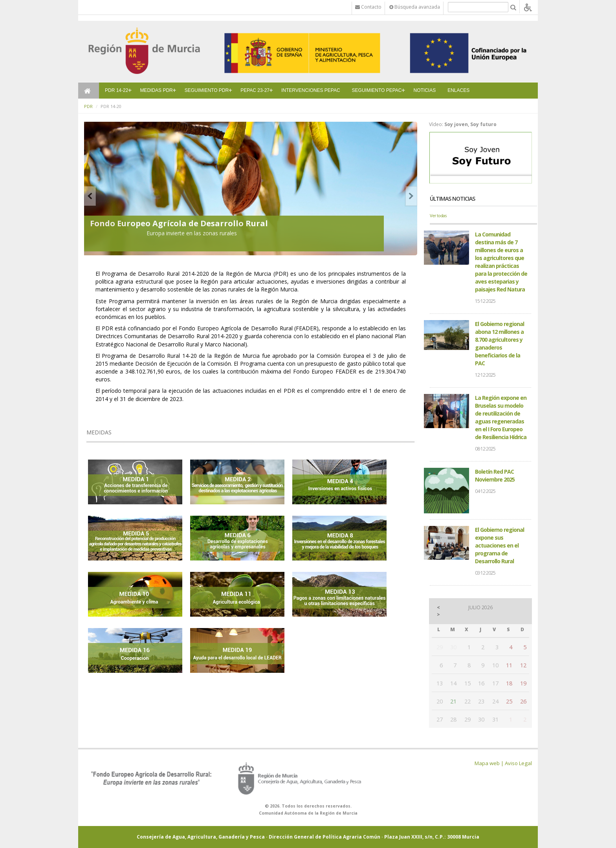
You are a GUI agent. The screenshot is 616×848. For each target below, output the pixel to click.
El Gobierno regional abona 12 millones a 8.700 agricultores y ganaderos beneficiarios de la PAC (500, 343)
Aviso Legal (518, 763)
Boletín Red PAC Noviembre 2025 (495, 475)
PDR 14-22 (116, 90)
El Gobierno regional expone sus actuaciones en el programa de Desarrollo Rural (500, 545)
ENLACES (458, 90)
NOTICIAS (425, 90)
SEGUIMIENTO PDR (207, 90)
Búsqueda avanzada (415, 7)
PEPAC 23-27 (255, 90)
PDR (88, 106)
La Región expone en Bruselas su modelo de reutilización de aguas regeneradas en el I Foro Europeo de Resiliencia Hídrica (501, 417)
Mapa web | (489, 763)
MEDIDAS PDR (156, 90)
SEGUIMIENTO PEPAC (377, 90)
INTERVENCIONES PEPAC (311, 90)
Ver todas (438, 215)
